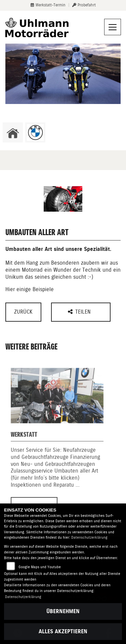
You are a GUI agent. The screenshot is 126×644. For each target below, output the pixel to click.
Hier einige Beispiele (30, 289)
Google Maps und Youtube (40, 567)
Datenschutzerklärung (89, 538)
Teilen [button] (80, 312)
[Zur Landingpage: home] (13, 132)
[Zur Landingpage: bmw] (35, 132)
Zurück (23, 312)
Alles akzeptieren (63, 631)
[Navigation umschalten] (113, 27)
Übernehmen (63, 611)
